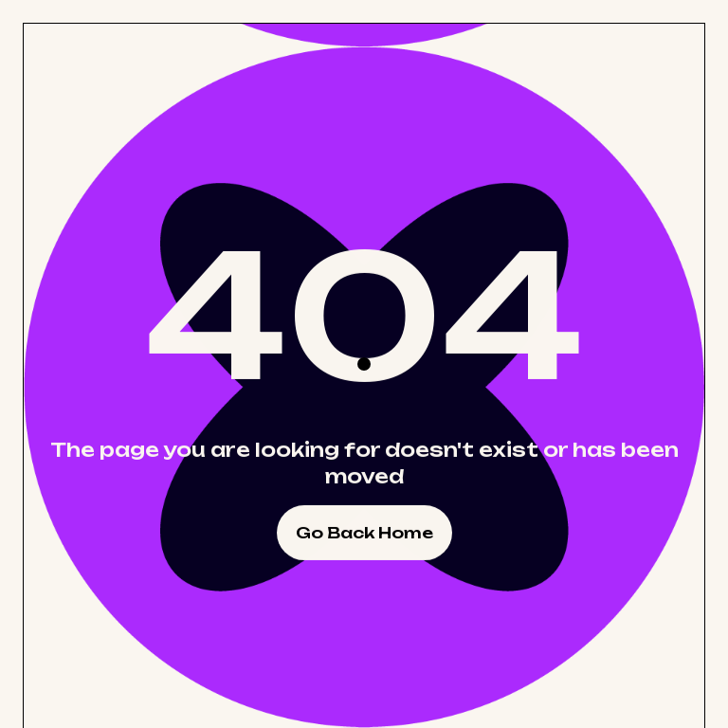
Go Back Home (364, 533)
